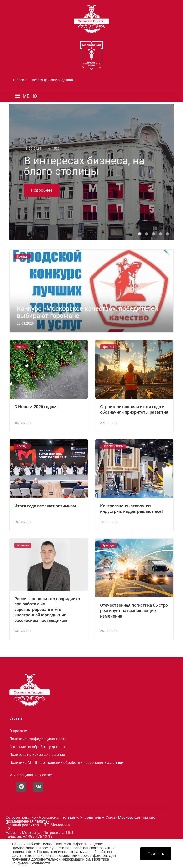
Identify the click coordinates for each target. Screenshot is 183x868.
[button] (140, 234)
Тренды (23, 256)
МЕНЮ (30, 96)
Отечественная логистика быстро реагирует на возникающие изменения (134, 611)
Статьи (16, 719)
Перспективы (113, 446)
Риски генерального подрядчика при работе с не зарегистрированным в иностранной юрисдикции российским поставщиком (47, 610)
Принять (156, 854)
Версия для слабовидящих (53, 80)
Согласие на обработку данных (37, 747)
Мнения (23, 545)
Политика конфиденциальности (38, 739)
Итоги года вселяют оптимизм (45, 506)
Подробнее (42, 190)
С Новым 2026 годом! (36, 407)
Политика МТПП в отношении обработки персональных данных (66, 763)
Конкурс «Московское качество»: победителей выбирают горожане (87, 312)
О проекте (19, 80)
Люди (21, 347)
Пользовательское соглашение (37, 755)
